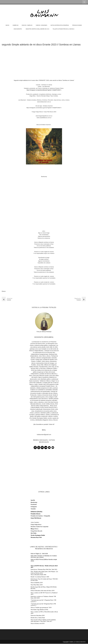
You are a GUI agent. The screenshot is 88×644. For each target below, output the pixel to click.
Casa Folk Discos (36, 518)
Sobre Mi (16, 25)
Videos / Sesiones (41, 25)
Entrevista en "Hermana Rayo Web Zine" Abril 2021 (44, 570)
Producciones (77, 25)
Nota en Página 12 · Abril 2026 (39, 554)
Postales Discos (35, 514)
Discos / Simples (27, 25)
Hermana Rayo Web (36, 538)
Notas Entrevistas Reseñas (60, 25)
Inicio (7, 25)
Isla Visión (33, 533)
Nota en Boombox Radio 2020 (38, 575)
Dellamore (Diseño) (36, 512)
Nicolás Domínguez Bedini (38, 536)
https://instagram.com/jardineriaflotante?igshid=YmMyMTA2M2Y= (44, 90)
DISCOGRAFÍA (18, 29)
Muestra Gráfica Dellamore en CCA (38, 29)
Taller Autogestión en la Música (63, 29)
